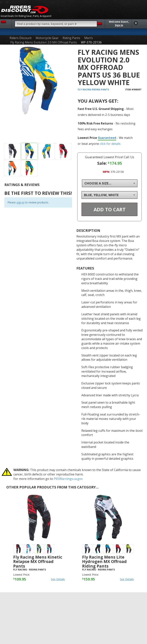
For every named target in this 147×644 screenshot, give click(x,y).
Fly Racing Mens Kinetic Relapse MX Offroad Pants (38, 561)
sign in (20, 202)
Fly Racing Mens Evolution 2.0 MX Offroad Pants (44, 42)
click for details (110, 144)
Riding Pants (71, 38)
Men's (89, 38)
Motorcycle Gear (47, 38)
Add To (110, 209)
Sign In (119, 25)
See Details (58, 579)
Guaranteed (107, 138)
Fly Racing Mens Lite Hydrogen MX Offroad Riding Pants (104, 561)
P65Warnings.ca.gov (68, 479)
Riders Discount (21, 38)
